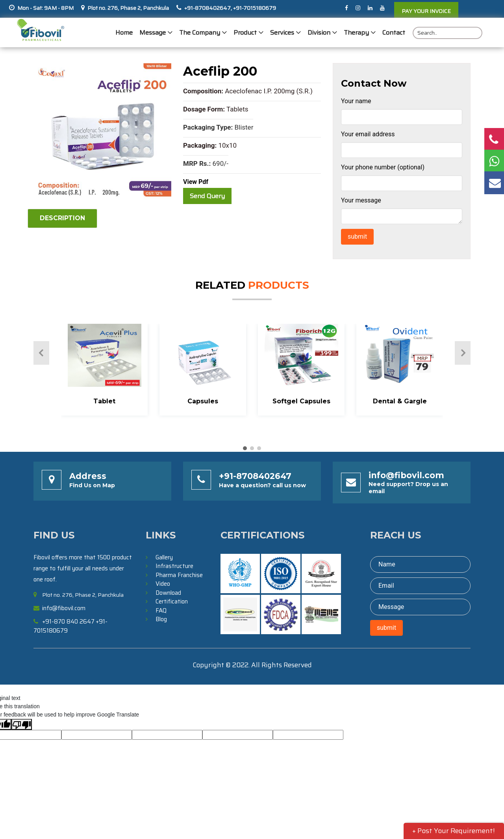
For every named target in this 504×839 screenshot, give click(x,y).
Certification (172, 601)
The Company (200, 32)
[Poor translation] (22, 724)
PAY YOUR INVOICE (426, 11)
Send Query (207, 196)
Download (168, 593)
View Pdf (196, 182)
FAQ (161, 611)
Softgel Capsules (301, 401)
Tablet (104, 401)
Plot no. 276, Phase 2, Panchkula (128, 8)
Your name (356, 101)
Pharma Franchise (179, 575)
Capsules (203, 401)
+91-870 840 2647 (68, 622)
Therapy (356, 32)
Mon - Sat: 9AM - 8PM (45, 8)
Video (163, 584)
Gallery (164, 557)
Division (319, 32)
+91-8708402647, (208, 8)
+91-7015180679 (254, 8)
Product (245, 32)
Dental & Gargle (400, 401)
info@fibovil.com (406, 475)
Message (153, 32)
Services (282, 32)
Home (124, 32)
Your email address (368, 134)
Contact (394, 32)
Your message (361, 200)
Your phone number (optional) (383, 167)
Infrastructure (174, 566)
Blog (161, 619)
